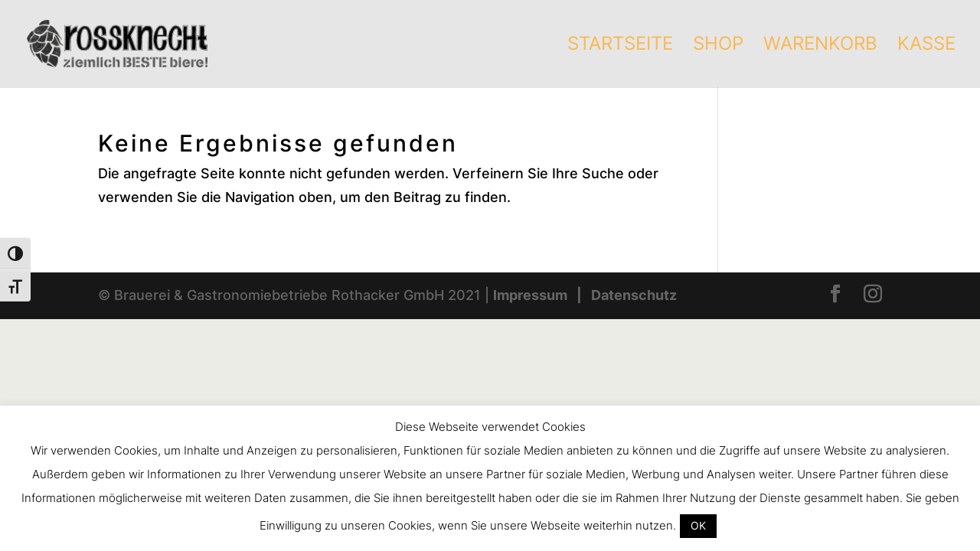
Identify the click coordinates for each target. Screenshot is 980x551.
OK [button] (698, 525)
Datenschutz (634, 295)
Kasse (926, 46)
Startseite (620, 46)
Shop (718, 46)
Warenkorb (820, 46)
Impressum (530, 295)
